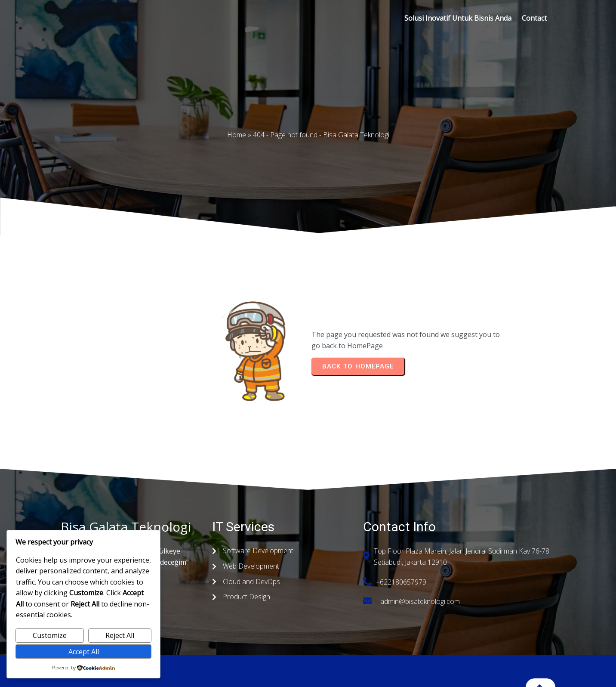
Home (237, 135)
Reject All (120, 635)
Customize (50, 635)
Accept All (84, 652)
